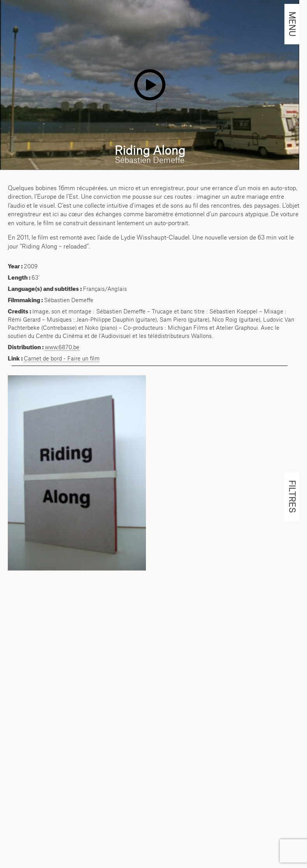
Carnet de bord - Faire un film (62, 358)
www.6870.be (62, 347)
